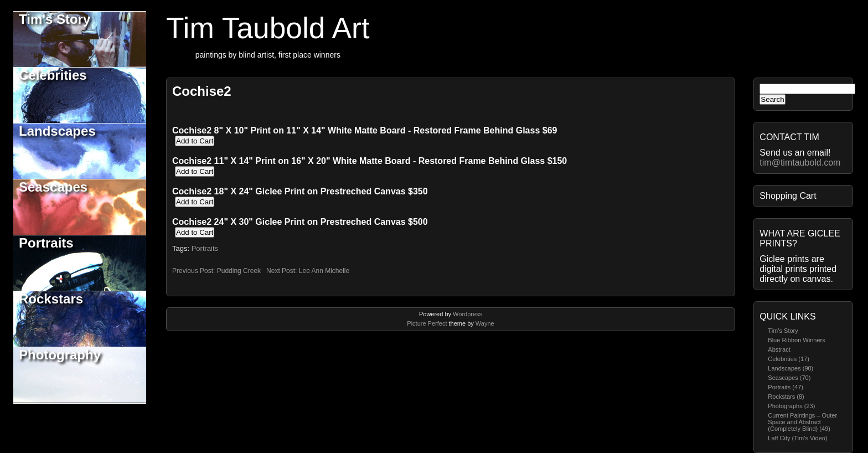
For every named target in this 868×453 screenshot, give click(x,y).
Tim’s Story (783, 331)
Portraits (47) (786, 387)
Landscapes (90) (790, 368)
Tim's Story (55, 19)
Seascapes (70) (789, 378)
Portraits (46, 243)
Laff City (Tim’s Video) (797, 438)
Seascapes (53, 187)
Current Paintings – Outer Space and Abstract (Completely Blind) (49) (802, 422)
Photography (60, 355)
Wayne (485, 323)
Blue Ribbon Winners (796, 340)
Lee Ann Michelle (324, 271)
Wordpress (467, 314)
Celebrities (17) (789, 359)
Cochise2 (202, 91)
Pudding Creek (239, 271)
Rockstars (51, 299)
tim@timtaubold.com (800, 163)
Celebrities (53, 75)
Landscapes (57, 131)
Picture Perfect (427, 323)
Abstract (779, 349)
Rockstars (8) (786, 397)
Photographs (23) (791, 406)
